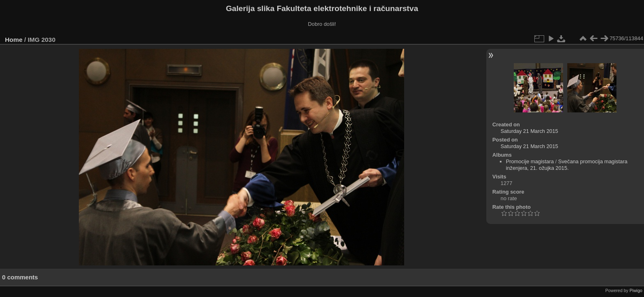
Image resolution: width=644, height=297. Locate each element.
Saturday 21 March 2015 (529, 131)
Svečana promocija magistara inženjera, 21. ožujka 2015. (567, 165)
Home (14, 40)
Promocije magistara (530, 161)
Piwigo (636, 290)
